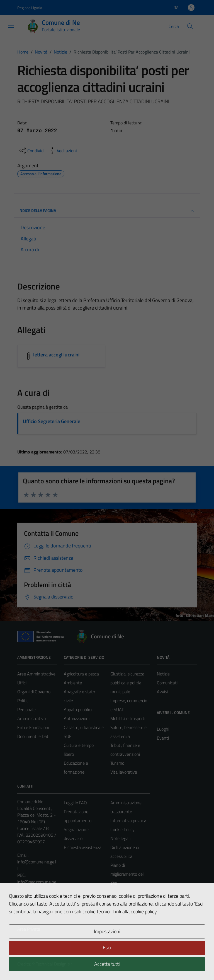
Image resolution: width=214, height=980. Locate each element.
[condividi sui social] (31, 151)
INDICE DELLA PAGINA (107, 211)
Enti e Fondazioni (33, 727)
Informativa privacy (128, 820)
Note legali (120, 838)
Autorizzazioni (77, 718)
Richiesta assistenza (83, 847)
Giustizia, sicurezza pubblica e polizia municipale (127, 683)
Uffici (22, 683)
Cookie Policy (122, 829)
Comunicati (167, 683)
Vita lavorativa (124, 772)
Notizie (163, 674)
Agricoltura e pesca (81, 674)
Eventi (163, 738)
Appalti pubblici (78, 709)
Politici (23, 701)
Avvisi (162, 692)
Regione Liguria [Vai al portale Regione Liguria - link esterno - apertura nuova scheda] (30, 8)
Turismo (117, 763)
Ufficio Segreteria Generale (52, 421)
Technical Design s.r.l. (55, 964)
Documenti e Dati (33, 736)
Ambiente (73, 683)
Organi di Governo (34, 692)
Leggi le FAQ (75, 803)
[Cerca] (190, 26)
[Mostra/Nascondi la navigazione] (11, 26)
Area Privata (29, 929)
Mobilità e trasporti (128, 718)
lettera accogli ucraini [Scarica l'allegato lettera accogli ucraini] (56, 355)
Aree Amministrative (36, 674)
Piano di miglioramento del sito (127, 874)
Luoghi (163, 729)
